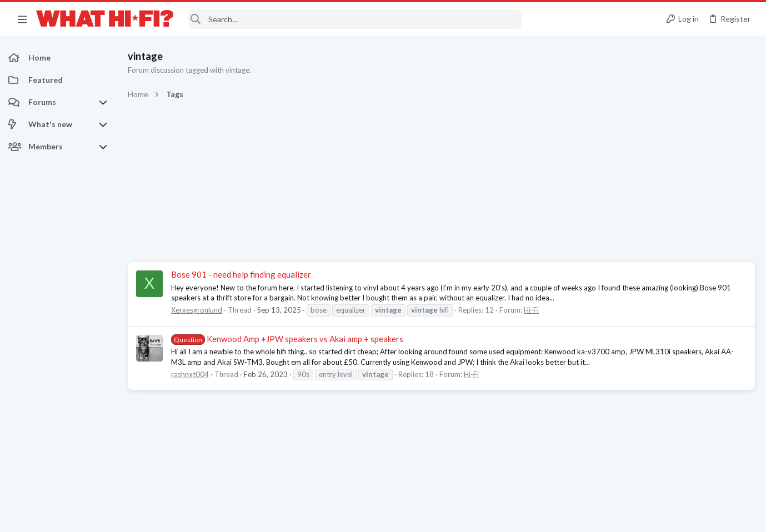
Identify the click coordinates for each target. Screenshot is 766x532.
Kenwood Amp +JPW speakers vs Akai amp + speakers (287, 339)
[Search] (355, 19)
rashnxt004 (190, 374)
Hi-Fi (531, 310)
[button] (22, 19)
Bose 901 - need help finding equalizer (241, 274)
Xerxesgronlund (197, 310)
